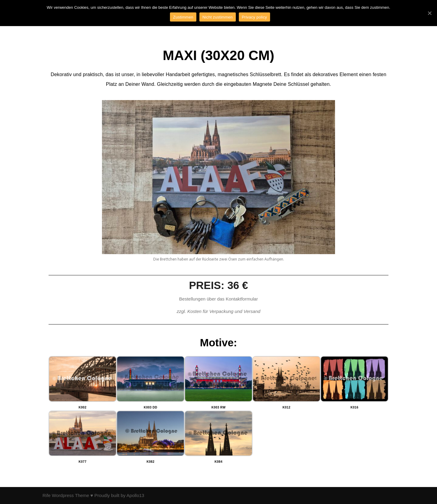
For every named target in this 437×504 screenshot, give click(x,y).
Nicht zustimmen (218, 17)
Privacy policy (254, 17)
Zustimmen (183, 17)
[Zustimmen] (429, 13)
